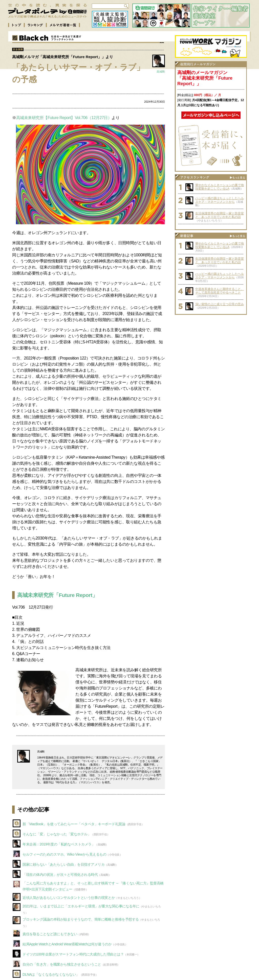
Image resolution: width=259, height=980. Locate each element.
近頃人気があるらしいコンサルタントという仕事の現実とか (69, 898)
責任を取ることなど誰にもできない (50, 934)
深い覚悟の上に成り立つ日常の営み (220, 304)
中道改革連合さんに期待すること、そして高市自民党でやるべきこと (220, 291)
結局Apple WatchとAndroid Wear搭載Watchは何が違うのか (67, 944)
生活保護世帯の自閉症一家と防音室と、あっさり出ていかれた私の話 (220, 215)
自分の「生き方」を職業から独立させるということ (62, 964)
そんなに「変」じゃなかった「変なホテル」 (57, 834)
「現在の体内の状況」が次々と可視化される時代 (60, 875)
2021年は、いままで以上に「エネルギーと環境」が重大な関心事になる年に (81, 906)
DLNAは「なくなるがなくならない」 (51, 974)
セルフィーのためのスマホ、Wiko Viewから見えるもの (64, 854)
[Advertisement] (211, 349)
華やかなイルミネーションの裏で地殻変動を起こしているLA (220, 187)
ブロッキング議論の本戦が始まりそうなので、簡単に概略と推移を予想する (81, 919)
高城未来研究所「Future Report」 (57, 595)
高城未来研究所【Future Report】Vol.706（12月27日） (64, 118)
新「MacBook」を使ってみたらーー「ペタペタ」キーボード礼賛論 (74, 824)
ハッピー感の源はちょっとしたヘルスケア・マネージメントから (220, 200)
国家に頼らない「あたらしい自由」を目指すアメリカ (63, 864)
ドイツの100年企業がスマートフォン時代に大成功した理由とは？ (73, 954)
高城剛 (161, 72)
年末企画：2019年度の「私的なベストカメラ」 (59, 844)
